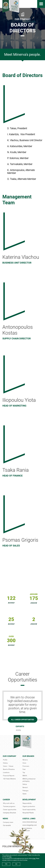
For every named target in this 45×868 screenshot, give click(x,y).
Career (6, 800)
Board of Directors (9, 769)
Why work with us (9, 803)
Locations (6, 772)
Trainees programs (9, 806)
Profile (5, 760)
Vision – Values (8, 766)
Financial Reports (9, 776)
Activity (18, 730)
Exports (20, 726)
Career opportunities (10, 810)
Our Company (9, 756)
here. (10, 857)
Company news (8, 822)
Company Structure (9, 813)
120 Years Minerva (9, 779)
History (5, 763)
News (5, 819)
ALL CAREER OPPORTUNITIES (23, 720)
